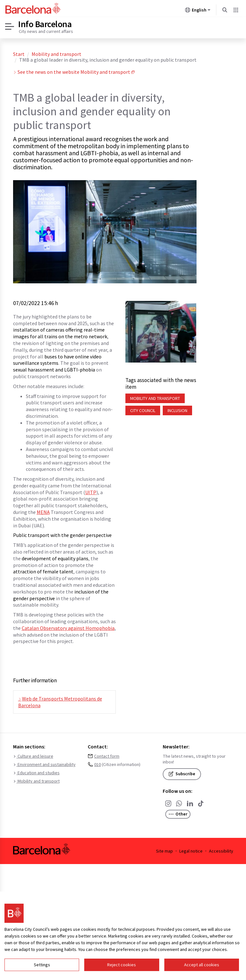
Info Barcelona (45, 24)
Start (19, 54)
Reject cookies (122, 965)
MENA (43, 512)
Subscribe (182, 774)
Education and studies (36, 773)
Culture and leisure (33, 756)
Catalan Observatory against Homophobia (68, 628)
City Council (143, 410)
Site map (164, 851)
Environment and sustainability (44, 765)
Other (179, 815)
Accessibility (221, 851)
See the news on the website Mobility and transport (74, 72)
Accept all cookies (202, 965)
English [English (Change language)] (198, 11)
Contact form (107, 756)
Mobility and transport (56, 54)
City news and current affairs (46, 31)
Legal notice (191, 851)
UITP (91, 492)
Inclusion (177, 410)
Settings (42, 965)
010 (97, 765)
